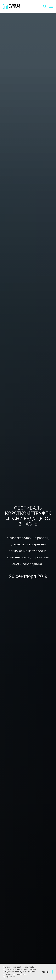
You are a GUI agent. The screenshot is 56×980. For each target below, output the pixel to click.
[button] (45, 6)
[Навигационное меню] (51, 6)
